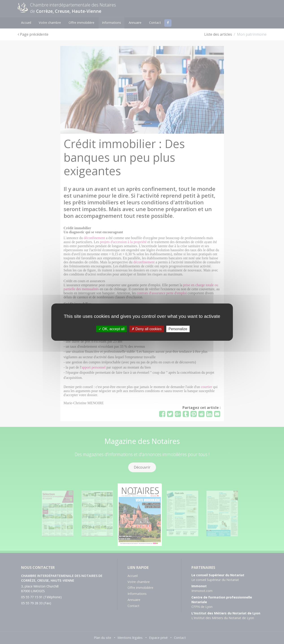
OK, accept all (112, 329)
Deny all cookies (147, 329)
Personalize (178, 329)
